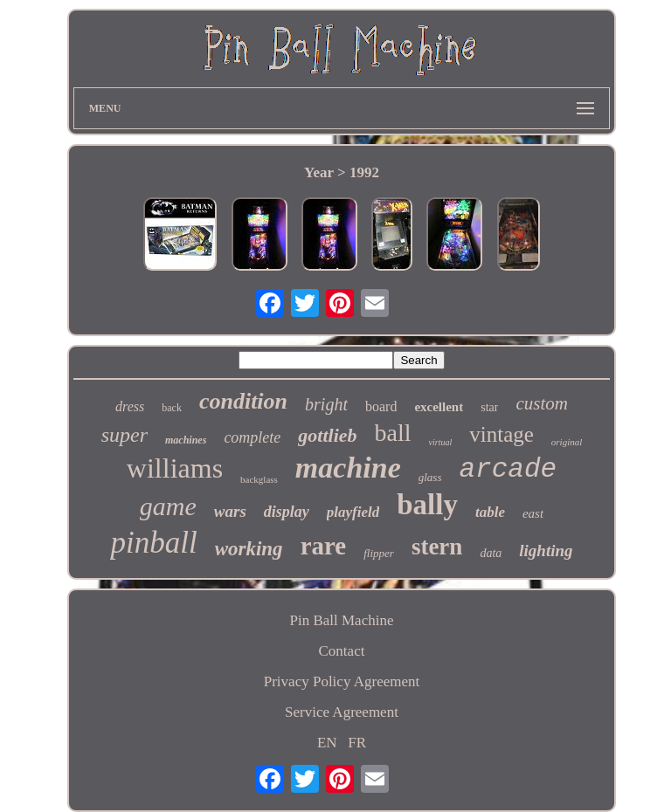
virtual (441, 442)
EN (327, 743)
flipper (379, 553)
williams (175, 468)
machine (348, 468)
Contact (342, 651)
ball (393, 433)
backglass (259, 479)
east (533, 513)
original (567, 442)
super (125, 435)
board (381, 406)
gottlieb (327, 435)
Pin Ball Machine (341, 620)
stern (437, 547)
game (168, 506)
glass (430, 477)
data (491, 553)
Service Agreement (342, 712)
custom (542, 403)
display (287, 512)
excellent (439, 407)
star (489, 407)
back (172, 408)
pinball (153, 543)
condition (243, 401)
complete (252, 437)
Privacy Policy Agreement (342, 681)
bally (427, 505)
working (249, 549)
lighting (546, 551)
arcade (508, 469)
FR (357, 743)
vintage (502, 434)
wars (230, 511)
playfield (353, 512)
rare (324, 546)
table (490, 512)
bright (326, 404)
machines (186, 440)
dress (130, 406)
